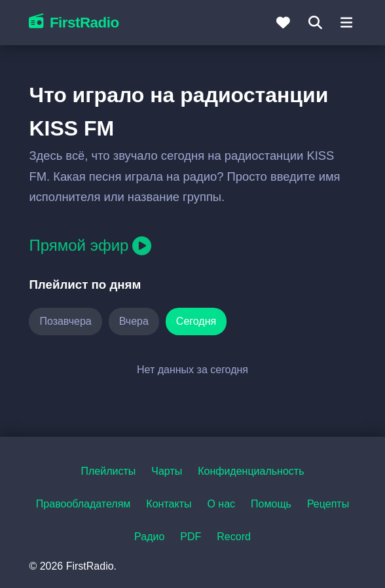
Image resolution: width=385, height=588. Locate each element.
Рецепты (328, 504)
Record (234, 537)
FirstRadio (74, 22)
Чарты (167, 471)
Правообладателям (83, 504)
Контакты (169, 504)
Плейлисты (108, 471)
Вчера (134, 321)
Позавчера (65, 321)
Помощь (271, 504)
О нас (221, 504)
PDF (191, 537)
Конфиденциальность (251, 471)
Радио (149, 537)
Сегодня (196, 321)
